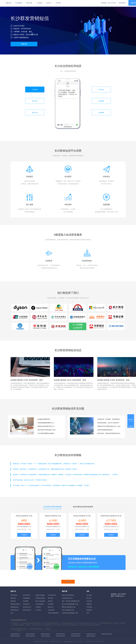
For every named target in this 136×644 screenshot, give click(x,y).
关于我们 (58, 3)
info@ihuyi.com (120, 596)
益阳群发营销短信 (15, 636)
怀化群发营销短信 (61, 636)
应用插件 (89, 604)
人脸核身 (38, 607)
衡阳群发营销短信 (45, 634)
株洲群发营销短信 (15, 634)
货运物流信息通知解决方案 (70, 613)
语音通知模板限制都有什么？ (46, 423)
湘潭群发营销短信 (30, 634)
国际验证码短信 (15, 604)
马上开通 (68, 582)
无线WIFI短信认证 (67, 598)
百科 (88, 613)
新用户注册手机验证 (68, 595)
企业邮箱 (51, 604)
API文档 (89, 598)
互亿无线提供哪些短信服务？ (46, 433)
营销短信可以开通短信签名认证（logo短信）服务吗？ (110, 426)
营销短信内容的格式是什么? (46, 426)
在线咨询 (131, 419)
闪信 (12, 613)
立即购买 (24, 535)
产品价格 (39, 3)
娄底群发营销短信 (76, 636)
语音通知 (26, 601)
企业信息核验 (39, 604)
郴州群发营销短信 (30, 636)
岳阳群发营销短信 (76, 634)
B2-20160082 (80, 641)
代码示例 (89, 601)
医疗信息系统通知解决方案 (70, 604)
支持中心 (49, 3)
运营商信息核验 (40, 598)
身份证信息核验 (40, 595)
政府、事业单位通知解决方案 (71, 601)
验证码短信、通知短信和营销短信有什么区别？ (110, 433)
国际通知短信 (15, 607)
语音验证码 (26, 604)
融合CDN (51, 607)
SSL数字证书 (52, 595)
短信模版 (89, 610)
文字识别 (38, 610)
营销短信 (13, 601)
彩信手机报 (26, 595)
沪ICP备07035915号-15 (56, 641)
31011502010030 (97, 641)
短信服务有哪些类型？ (44, 419)
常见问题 (89, 607)
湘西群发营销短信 (91, 636)
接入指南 (89, 595)
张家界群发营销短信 (107, 634)
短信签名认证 (27, 607)
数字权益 (51, 598)
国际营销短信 (15, 610)
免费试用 (24, 44)
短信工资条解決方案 (68, 610)
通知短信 (13, 598)
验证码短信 (14, 595)
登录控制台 (122, 3)
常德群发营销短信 (91, 634)
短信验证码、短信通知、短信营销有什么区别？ (110, 419)
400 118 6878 (112, 3)
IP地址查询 (51, 610)
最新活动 (8, 3)
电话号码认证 (27, 610)
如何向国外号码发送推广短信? (47, 430)
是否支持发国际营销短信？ (105, 430)
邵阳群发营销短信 (61, 634)
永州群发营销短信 (45, 636)
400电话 (50, 601)
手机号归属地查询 (53, 613)
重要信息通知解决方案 (69, 607)
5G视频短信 (27, 598)
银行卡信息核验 (40, 601)
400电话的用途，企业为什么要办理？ (109, 423)
